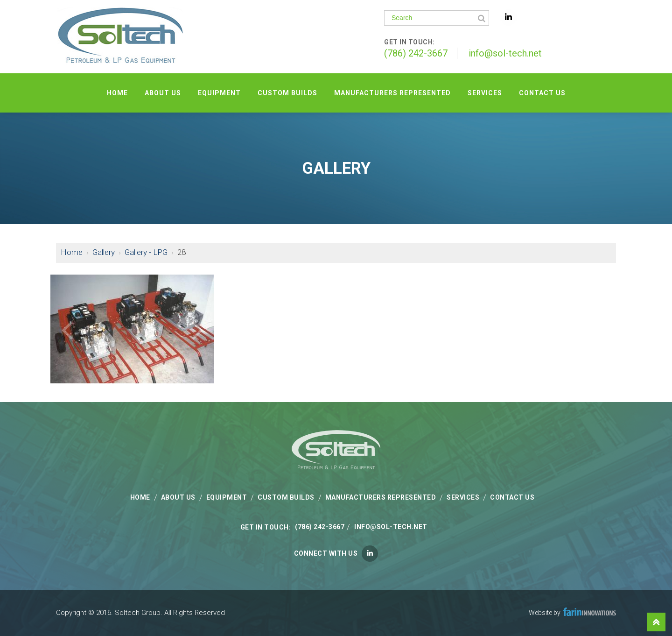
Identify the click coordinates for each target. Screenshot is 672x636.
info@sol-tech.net (505, 53)
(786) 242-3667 (416, 53)
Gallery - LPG (146, 252)
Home (72, 252)
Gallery (104, 252)
